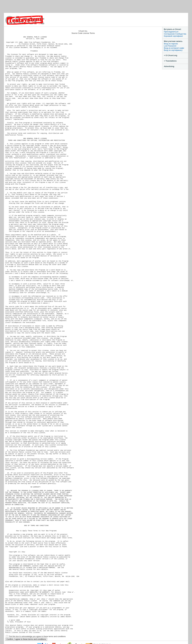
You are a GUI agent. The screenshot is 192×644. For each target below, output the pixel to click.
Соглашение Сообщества (175, 34)
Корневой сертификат (173, 36)
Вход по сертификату (173, 50)
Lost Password (170, 46)
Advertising (169, 66)
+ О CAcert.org (170, 55)
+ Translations (170, 61)
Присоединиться (171, 32)
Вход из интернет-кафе (174, 48)
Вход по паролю (171, 44)
